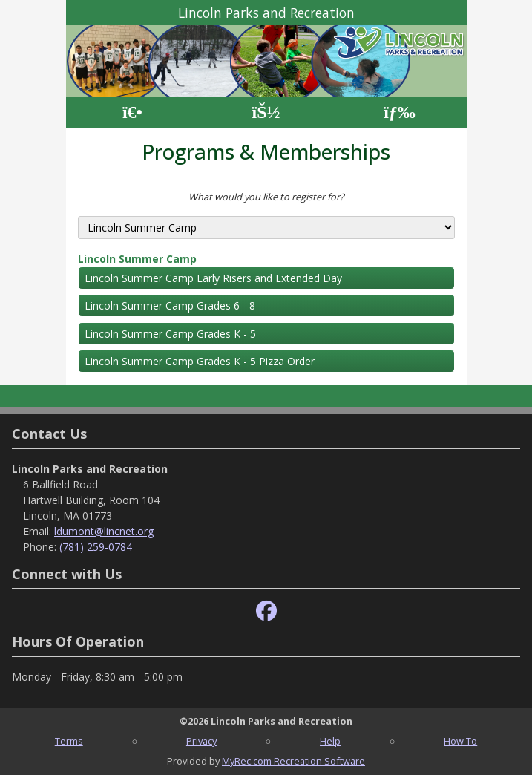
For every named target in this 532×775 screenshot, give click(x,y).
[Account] (266, 112)
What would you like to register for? (266, 197)
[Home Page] (132, 112)
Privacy (201, 741)
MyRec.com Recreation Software (293, 761)
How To (460, 741)
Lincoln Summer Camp (137, 259)
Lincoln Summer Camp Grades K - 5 (170, 334)
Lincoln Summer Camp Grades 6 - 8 (170, 305)
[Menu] (400, 112)
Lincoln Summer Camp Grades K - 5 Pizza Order (200, 361)
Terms (69, 741)
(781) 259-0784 (96, 547)
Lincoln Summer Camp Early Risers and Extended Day (213, 278)
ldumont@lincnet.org (104, 531)
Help (330, 741)
